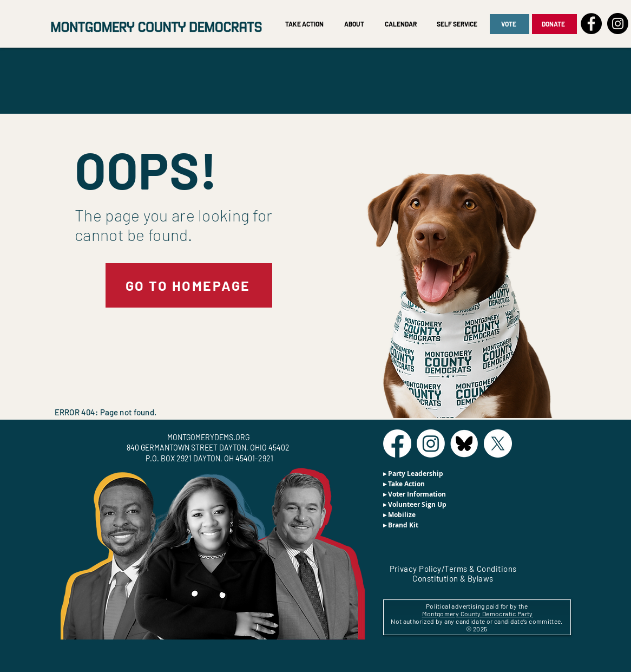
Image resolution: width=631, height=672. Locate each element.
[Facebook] (591, 24)
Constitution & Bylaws (453, 578)
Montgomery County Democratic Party (478, 614)
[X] (498, 443)
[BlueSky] (464, 443)
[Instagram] (618, 24)
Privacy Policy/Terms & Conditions (453, 569)
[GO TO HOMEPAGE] (189, 285)
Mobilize (402, 515)
